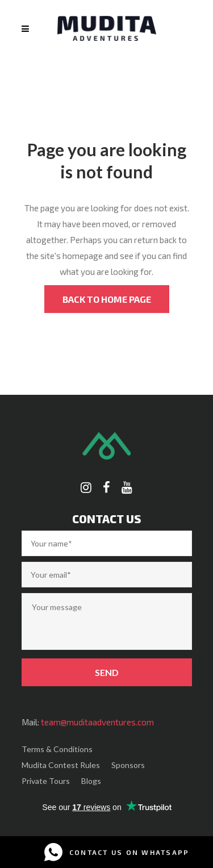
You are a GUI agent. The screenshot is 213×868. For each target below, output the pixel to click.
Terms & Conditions (57, 749)
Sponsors (128, 765)
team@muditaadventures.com (97, 722)
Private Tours (46, 781)
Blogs (91, 781)
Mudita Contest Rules (61, 765)
